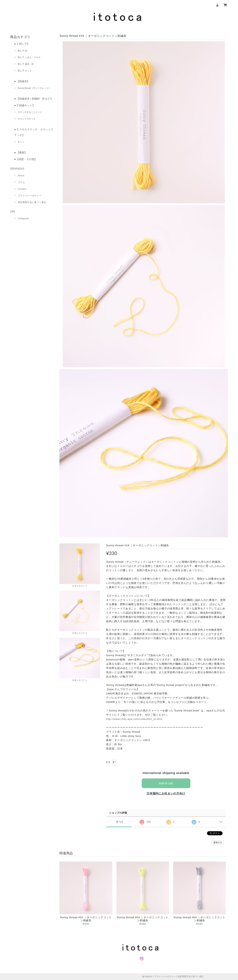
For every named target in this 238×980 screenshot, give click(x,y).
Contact (22, 189)
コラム (21, 182)
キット (21, 142)
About (21, 175)
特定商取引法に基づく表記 (32, 202)
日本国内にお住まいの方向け (166, 793)
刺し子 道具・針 (26, 64)
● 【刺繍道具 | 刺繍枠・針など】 (34, 99)
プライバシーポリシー (30, 196)
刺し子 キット (25, 71)
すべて (120, 822)
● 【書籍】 (21, 153)
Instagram (23, 218)
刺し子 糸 (22, 51)
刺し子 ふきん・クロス (29, 57)
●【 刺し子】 (22, 44)
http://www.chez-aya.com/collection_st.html (134, 719)
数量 (108, 762)
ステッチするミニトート (30, 112)
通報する (218, 842)
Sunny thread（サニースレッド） (34, 88)
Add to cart (166, 783)
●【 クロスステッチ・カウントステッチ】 (34, 132)
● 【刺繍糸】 (22, 81)
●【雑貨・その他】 (26, 159)
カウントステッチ (27, 119)
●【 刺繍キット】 (25, 105)
